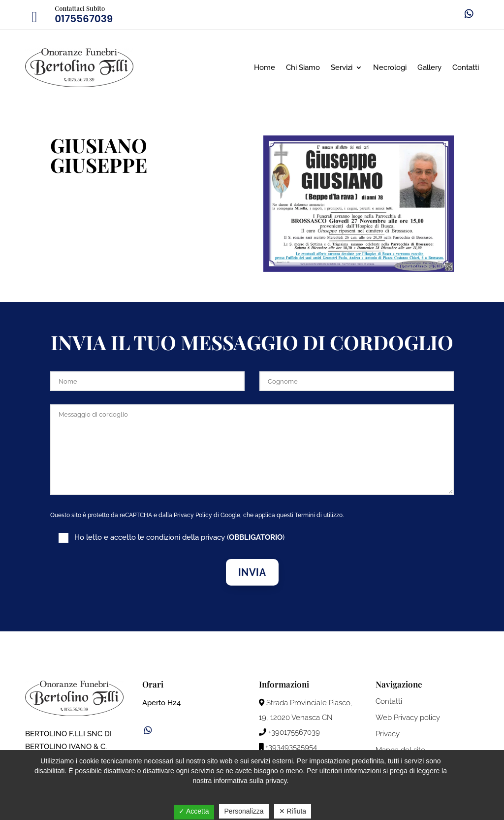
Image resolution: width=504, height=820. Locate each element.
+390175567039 (289, 732)
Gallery (429, 67)
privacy (213, 537)
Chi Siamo (303, 67)
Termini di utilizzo (319, 515)
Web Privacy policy (408, 718)
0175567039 (84, 19)
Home (265, 67)
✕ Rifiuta (293, 811)
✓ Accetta (194, 811)
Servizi (342, 67)
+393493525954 (288, 747)
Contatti (466, 67)
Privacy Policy (193, 515)
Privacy (388, 734)
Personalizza (244, 811)
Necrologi (390, 67)
